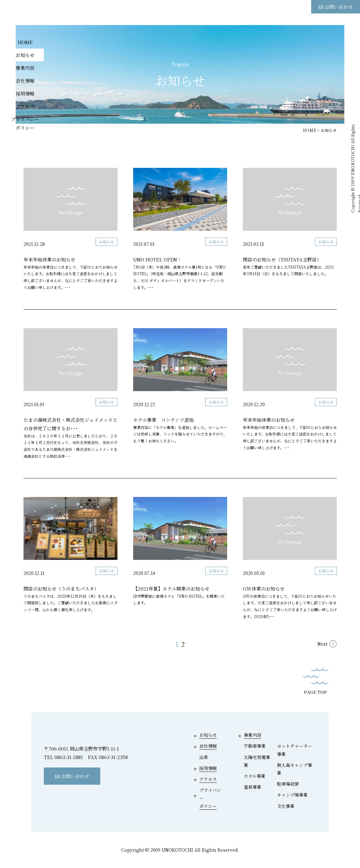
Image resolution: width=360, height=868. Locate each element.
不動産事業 (255, 746)
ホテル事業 (255, 776)
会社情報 (25, 80)
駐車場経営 (288, 784)
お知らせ (25, 55)
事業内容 (25, 67)
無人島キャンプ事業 (295, 769)
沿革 (204, 757)
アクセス (25, 106)
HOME (25, 42)
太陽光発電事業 (257, 761)
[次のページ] (327, 644)
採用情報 (25, 93)
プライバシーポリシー (25, 123)
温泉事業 (253, 787)
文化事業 (286, 806)
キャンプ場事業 (292, 795)
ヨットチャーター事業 (295, 750)
